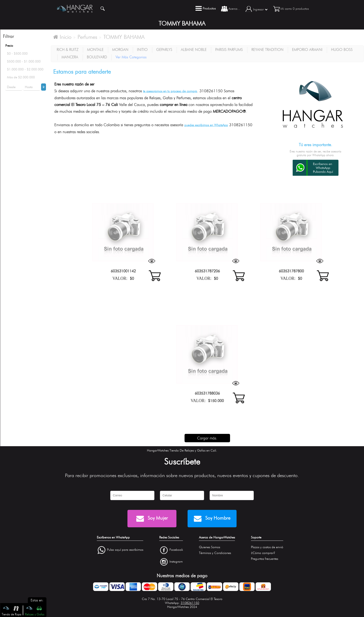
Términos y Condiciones (215, 553)
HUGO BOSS (342, 50)
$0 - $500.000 (17, 54)
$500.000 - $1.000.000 (24, 61)
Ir (44, 87)
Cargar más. (207, 438)
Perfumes (87, 37)
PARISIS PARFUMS (229, 50)
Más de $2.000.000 (21, 77)
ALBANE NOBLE (194, 50)
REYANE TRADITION (267, 50)
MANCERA (70, 57)
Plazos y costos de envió (267, 547)
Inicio (62, 37)
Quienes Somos (210, 547)
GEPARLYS (164, 50)
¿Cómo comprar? (263, 553)
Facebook (176, 550)
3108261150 (190, 603)
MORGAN (120, 50)
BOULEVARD (97, 57)
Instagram (176, 562)
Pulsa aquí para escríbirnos (125, 550)
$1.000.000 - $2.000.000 (25, 69)
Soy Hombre (212, 519)
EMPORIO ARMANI (307, 50)
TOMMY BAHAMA (124, 37)
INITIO (142, 50)
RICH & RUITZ (68, 50)
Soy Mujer (152, 519)
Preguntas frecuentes (265, 559)
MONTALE (95, 50)
